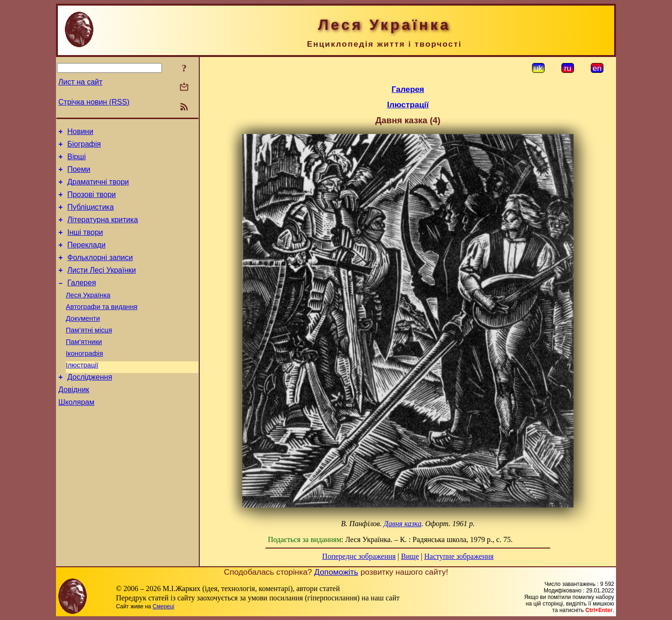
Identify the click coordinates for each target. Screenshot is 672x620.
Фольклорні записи (100, 273)
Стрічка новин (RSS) (94, 102)
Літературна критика (102, 231)
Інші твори (85, 245)
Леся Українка (88, 315)
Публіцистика (91, 217)
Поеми (79, 175)
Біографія (84, 147)
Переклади (86, 259)
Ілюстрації (82, 393)
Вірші (77, 161)
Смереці (163, 606)
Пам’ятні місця (89, 354)
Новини (80, 133)
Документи (83, 341)
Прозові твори (91, 203)
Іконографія (84, 380)
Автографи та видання (101, 328)
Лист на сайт (80, 82)
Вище (410, 556)
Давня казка (402, 524)
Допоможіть (336, 572)
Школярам (76, 434)
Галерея (81, 301)
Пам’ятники (84, 367)
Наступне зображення (459, 556)
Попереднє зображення (359, 556)
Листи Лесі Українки (101, 287)
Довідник (74, 420)
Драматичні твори (98, 189)
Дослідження (90, 406)
